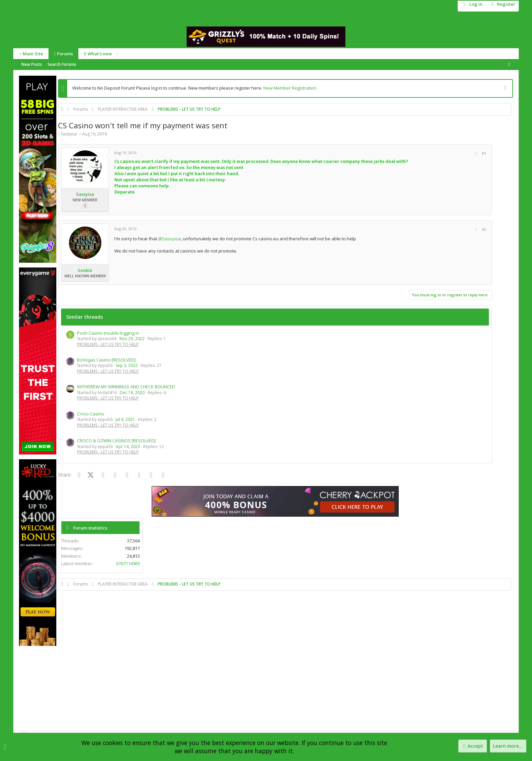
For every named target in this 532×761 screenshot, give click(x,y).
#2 (415, 229)
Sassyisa (69, 134)
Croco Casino (91, 414)
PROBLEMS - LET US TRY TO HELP (108, 344)
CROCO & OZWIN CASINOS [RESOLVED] (116, 441)
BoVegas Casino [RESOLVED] (106, 360)
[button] (116, 54)
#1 (415, 153)
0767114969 (494, 164)
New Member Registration (290, 88)
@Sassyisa (169, 239)
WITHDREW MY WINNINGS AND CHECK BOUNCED (126, 387)
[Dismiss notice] (504, 88)
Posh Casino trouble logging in (108, 333)
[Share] (407, 153)
